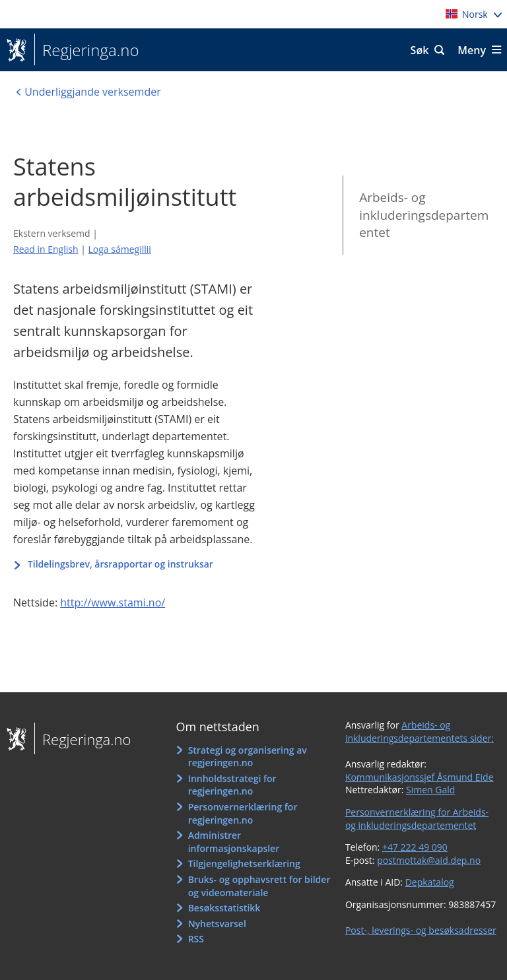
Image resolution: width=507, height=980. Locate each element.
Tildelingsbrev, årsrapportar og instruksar (121, 564)
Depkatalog (430, 882)
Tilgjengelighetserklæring (244, 864)
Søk (420, 50)
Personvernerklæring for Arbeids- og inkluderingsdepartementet (417, 819)
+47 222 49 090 (415, 847)
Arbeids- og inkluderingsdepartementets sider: (420, 732)
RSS (196, 939)
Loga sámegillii (120, 249)
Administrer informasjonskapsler (234, 842)
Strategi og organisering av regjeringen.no (248, 757)
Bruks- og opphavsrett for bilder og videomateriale (259, 886)
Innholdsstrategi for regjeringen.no (232, 785)
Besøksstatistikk (224, 908)
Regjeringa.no (87, 50)
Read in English (46, 249)
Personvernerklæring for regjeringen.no (243, 813)
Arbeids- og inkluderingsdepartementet (424, 215)
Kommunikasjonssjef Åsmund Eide (420, 777)
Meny (472, 50)
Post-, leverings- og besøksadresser (421, 930)
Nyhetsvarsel (217, 924)
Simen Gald (430, 790)
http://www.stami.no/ (113, 603)
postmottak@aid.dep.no (429, 860)
